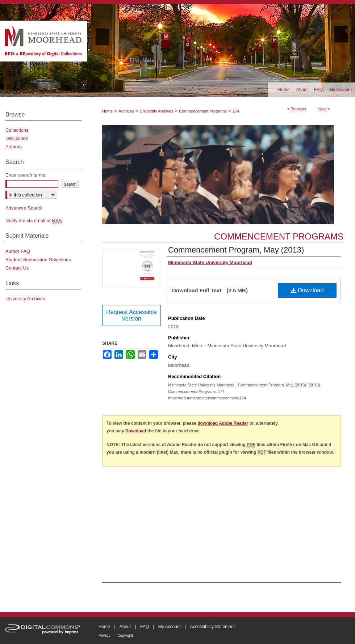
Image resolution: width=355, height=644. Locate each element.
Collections (17, 130)
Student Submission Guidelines (38, 260)
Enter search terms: (26, 175)
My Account (170, 627)
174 (236, 111)
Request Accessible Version (131, 315)
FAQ (145, 627)
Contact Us (17, 268)
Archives (126, 111)
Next (323, 109)
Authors (14, 147)
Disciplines (17, 138)
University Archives (156, 111)
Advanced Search (24, 208)
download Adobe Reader (223, 423)
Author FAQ (18, 251)
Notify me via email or (34, 221)
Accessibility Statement (212, 627)
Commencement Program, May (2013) (236, 250)
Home (107, 111)
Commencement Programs (203, 111)
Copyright (125, 635)
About (125, 627)
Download (307, 290)
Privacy (105, 635)
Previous (298, 109)
